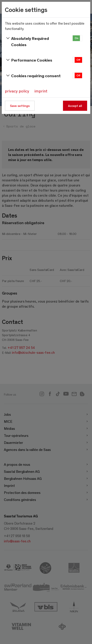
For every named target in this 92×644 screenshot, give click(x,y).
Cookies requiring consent (33, 76)
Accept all (75, 106)
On (77, 38)
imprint (41, 91)
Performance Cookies (29, 60)
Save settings (20, 106)
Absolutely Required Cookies (27, 41)
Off (78, 60)
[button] (77, 38)
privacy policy (17, 91)
